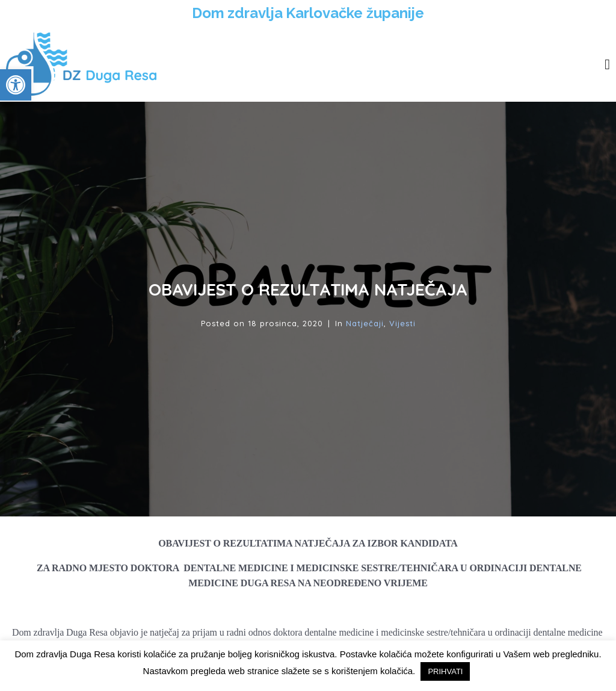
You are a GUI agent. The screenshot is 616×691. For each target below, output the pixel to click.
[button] (16, 85)
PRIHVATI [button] (445, 671)
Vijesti (402, 323)
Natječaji (365, 323)
